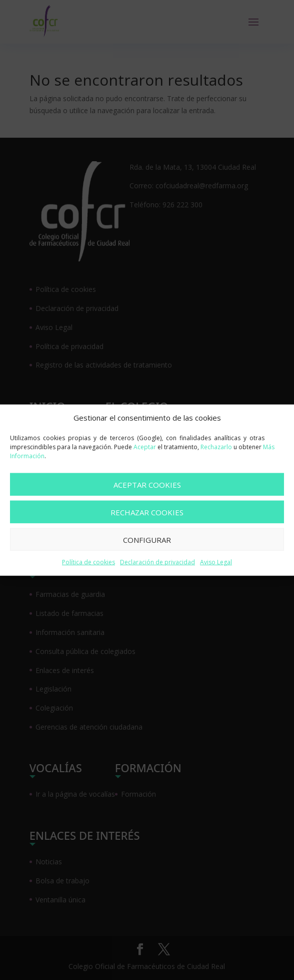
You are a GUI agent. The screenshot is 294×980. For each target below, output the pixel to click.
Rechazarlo (216, 447)
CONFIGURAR (147, 540)
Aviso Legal (216, 562)
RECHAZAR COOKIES (147, 512)
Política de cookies (88, 562)
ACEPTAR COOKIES (147, 485)
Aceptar (145, 447)
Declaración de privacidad (157, 562)
